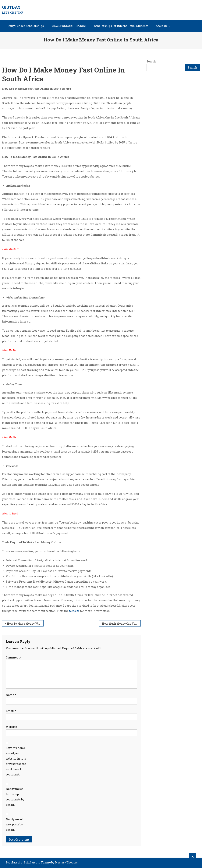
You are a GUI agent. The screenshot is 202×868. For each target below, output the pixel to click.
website (74, 611)
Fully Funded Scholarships (26, 26)
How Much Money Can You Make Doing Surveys (121, 624)
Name (11, 695)
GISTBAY (11, 7)
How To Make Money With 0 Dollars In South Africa (25, 624)
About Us (162, 26)
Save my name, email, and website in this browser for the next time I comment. (16, 761)
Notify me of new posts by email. (14, 824)
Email (11, 711)
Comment (14, 657)
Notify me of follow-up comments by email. (15, 797)
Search (151, 61)
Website (11, 727)
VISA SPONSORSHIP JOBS (69, 26)
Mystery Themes (66, 862)
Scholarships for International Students (121, 26)
